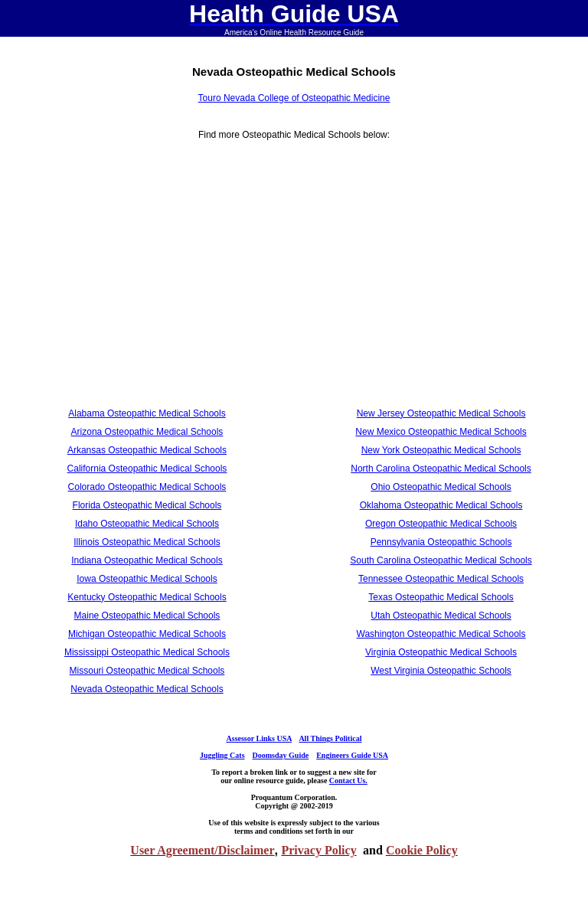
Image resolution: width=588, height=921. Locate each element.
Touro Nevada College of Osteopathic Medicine (294, 98)
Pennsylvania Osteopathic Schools (441, 542)
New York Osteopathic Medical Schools (441, 450)
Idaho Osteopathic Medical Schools (147, 524)
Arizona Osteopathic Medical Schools (147, 432)
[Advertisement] (147, 279)
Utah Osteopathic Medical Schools (441, 616)
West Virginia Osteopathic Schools (441, 671)
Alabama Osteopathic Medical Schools (147, 413)
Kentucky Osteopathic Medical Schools (147, 597)
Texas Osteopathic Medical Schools (441, 597)
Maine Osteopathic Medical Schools (147, 616)
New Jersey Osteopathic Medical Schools (441, 413)
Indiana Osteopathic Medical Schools (147, 560)
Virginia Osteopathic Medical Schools (441, 652)
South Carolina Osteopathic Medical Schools (441, 560)
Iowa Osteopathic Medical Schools (147, 579)
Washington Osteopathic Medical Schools (441, 634)
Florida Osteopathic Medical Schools (147, 505)
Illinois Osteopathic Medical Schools (147, 542)
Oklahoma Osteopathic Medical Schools (441, 505)
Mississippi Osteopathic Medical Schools (147, 652)
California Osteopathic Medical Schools (147, 469)
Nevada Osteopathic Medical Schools (147, 689)
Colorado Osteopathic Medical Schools (147, 487)
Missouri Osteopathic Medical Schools (147, 671)
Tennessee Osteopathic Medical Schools (441, 579)
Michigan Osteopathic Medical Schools (147, 634)
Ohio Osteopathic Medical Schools (441, 487)
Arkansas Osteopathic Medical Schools (147, 450)
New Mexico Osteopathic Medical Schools (441, 432)
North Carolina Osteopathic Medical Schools (441, 469)
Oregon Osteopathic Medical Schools (441, 524)
